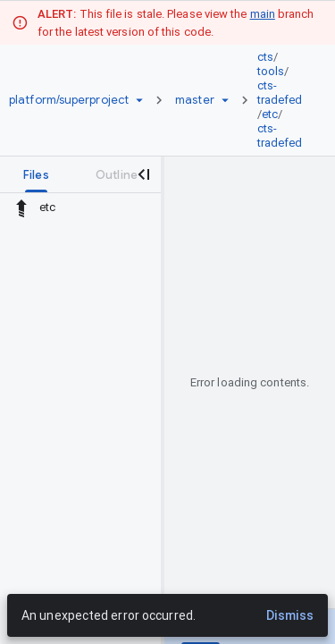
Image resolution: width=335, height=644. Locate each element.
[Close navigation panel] (143, 174)
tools (271, 71)
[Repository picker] (139, 100)
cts (265, 57)
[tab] (36, 174)
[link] (285, 100)
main (263, 14)
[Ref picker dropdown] (225, 100)
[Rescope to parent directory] (21, 208)
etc (270, 114)
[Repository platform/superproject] (69, 100)
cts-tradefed (280, 93)
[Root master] (195, 100)
